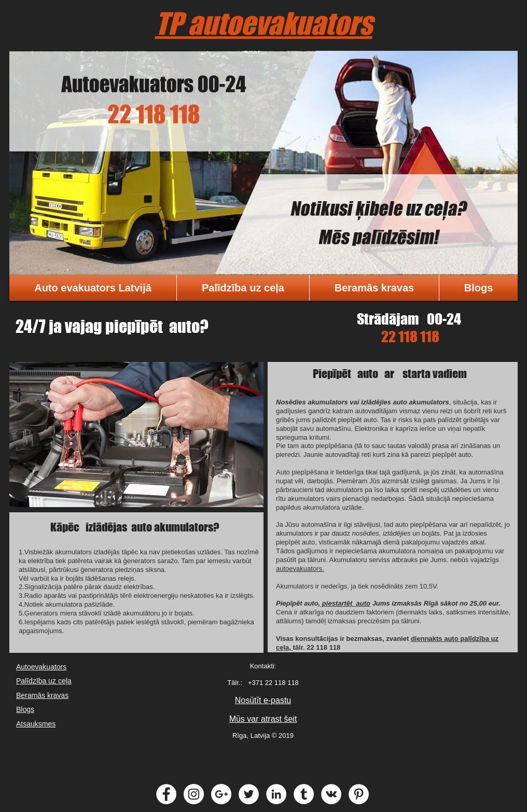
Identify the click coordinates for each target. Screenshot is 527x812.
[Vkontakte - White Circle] (331, 794)
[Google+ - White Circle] (221, 794)
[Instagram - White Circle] (194, 794)
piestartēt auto (345, 603)
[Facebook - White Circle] (166, 794)
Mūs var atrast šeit (263, 719)
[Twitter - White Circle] (249, 794)
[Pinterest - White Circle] (359, 794)
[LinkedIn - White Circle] (276, 794)
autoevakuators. (300, 569)
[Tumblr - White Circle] (304, 794)
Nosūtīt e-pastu (263, 700)
